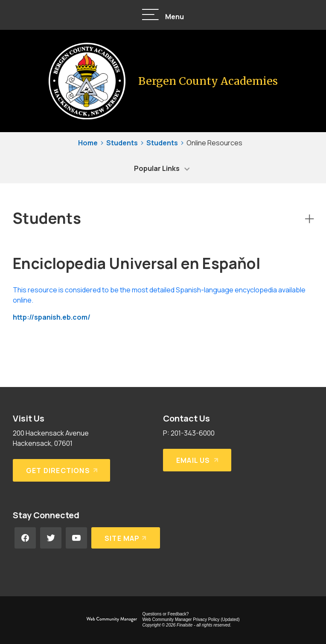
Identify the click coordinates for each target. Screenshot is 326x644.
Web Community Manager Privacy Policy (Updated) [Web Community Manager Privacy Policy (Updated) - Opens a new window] (191, 619)
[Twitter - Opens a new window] (51, 538)
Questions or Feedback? (165, 614)
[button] (163, 15)
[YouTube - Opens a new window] (76, 538)
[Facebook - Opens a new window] (25, 538)
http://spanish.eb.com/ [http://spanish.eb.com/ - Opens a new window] (52, 317)
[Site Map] (126, 538)
